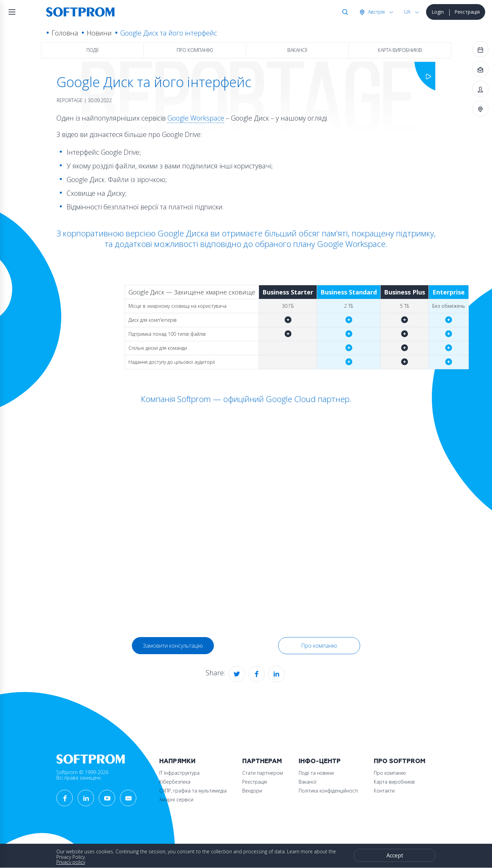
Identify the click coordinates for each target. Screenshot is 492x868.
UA (407, 12)
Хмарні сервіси (176, 800)
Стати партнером (263, 773)
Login (438, 12)
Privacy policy (71, 862)
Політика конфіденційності (328, 791)
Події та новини (316, 773)
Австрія (376, 12)
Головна (65, 33)
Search (344, 12)
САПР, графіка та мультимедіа (193, 791)
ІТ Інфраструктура (179, 773)
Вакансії (297, 50)
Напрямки (177, 761)
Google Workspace (196, 118)
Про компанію (195, 50)
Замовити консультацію (173, 646)
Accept (395, 855)
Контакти (384, 791)
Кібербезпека (175, 782)
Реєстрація (467, 12)
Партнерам (262, 761)
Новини (99, 33)
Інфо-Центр (320, 761)
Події (92, 50)
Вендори (252, 791)
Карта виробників (400, 50)
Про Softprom (400, 761)
